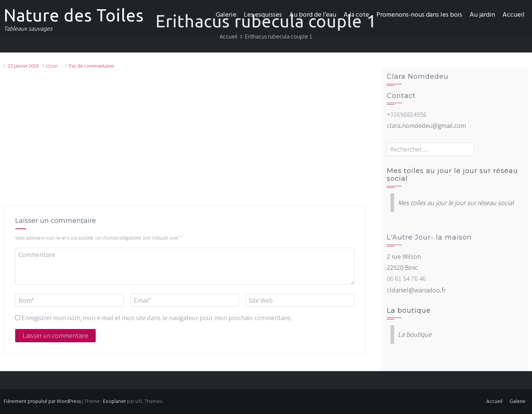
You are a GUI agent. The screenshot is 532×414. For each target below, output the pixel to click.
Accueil (514, 15)
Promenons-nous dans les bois (419, 15)
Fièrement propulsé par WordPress (42, 402)
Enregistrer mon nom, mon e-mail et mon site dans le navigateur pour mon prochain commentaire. (157, 318)
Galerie (226, 15)
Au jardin (482, 15)
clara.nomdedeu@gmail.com (426, 125)
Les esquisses (263, 15)
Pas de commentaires (91, 66)
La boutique (409, 310)
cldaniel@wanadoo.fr (416, 290)
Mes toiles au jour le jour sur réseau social (452, 175)
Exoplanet (115, 402)
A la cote (356, 15)
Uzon (52, 66)
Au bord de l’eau (313, 15)
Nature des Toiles (74, 15)
